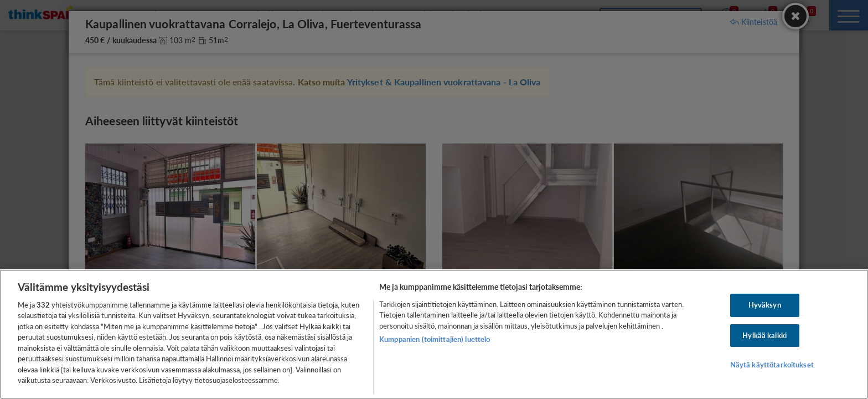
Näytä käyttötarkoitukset (772, 365)
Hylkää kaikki (764, 335)
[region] (434, 334)
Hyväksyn (765, 305)
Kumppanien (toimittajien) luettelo (435, 339)
